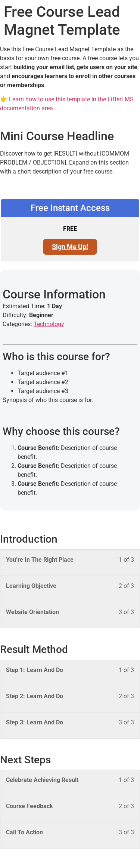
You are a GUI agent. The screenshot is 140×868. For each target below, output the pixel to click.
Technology (49, 324)
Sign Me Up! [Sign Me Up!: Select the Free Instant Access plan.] (70, 247)
